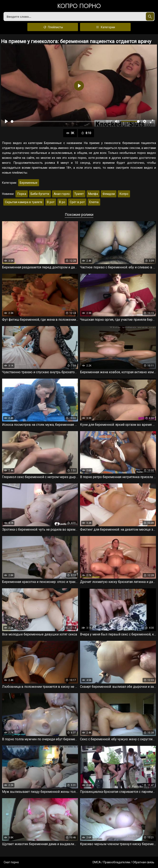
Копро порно (79, 6)
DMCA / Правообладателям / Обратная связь (123, 862)
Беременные (29, 183)
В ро (62, 202)
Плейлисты (53, 27)
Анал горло (62, 194)
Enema (94, 202)
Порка (22, 194)
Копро (124, 194)
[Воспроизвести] (6, 121)
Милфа (93, 194)
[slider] (57, 121)
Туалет (79, 194)
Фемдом (109, 194)
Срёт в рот (77, 202)
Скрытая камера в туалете (24, 202)
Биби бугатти (40, 194)
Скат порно (11, 862)
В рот (51, 202)
